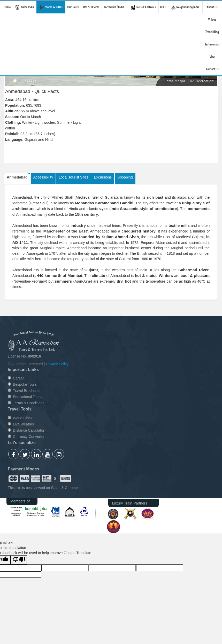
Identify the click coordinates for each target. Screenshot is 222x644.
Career (18, 378)
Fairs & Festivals (143, 7)
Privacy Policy (57, 364)
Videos (212, 20)
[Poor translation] (19, 560)
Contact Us (212, 69)
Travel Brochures (27, 391)
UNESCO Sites (91, 7)
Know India (25, 7)
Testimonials (212, 44)
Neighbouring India (185, 7)
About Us (212, 7)
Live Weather (24, 424)
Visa (212, 57)
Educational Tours (27, 397)
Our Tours (73, 7)
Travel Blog (212, 32)
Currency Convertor (29, 437)
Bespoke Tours (25, 384)
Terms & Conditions (29, 403)
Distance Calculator (29, 430)
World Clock (23, 418)
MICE (163, 7)
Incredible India (115, 7)
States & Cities (51, 7)
